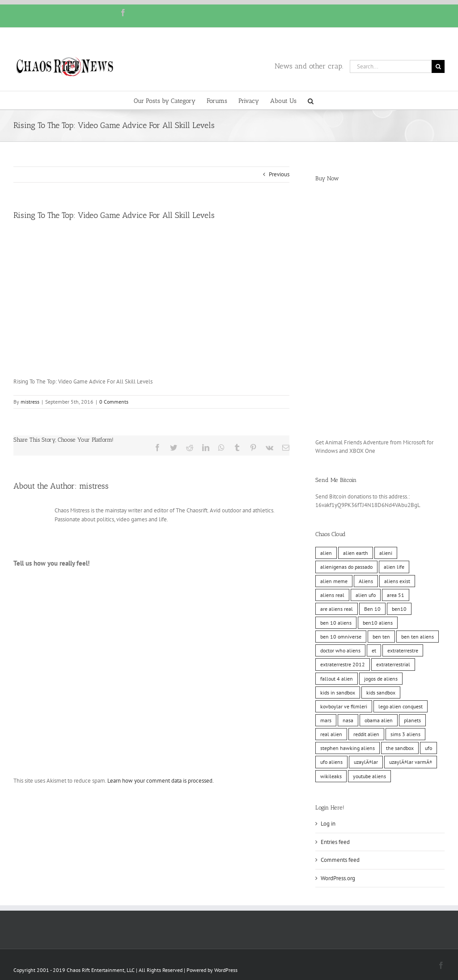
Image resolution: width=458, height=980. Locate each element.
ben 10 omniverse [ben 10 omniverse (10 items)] (341, 637)
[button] (311, 100)
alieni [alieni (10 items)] (386, 553)
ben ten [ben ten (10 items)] (381, 637)
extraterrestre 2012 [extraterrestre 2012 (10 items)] (343, 664)
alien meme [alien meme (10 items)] (334, 581)
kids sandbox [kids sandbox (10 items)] (381, 692)
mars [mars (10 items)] (326, 720)
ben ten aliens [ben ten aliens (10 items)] (418, 637)
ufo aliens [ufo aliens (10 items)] (331, 762)
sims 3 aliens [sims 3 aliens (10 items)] (405, 734)
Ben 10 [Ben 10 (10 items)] (372, 609)
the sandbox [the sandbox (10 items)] (400, 748)
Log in (328, 824)
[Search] (438, 66)
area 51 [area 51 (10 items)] (396, 595)
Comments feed (340, 860)
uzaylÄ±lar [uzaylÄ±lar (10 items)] (366, 762)
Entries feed (335, 842)
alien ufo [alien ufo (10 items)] (366, 595)
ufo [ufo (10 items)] (428, 748)
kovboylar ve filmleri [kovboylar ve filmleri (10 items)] (344, 706)
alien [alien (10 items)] (326, 553)
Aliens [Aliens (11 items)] (366, 581)
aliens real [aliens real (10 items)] (332, 595)
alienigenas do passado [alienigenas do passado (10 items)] (346, 567)
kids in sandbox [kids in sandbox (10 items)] (338, 692)
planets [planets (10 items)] (412, 720)
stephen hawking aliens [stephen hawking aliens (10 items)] (348, 748)
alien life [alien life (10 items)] (394, 567)
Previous (279, 174)
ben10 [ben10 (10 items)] (399, 609)
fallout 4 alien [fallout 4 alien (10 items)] (337, 679)
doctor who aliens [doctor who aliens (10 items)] (340, 650)
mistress (30, 402)
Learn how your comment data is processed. (161, 781)
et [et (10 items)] (374, 650)
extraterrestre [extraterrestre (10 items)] (403, 650)
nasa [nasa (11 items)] (348, 720)
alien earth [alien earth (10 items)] (356, 553)
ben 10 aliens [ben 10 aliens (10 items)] (336, 623)
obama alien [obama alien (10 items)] (379, 720)
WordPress (226, 970)
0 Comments (114, 402)
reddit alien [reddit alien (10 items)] (366, 734)
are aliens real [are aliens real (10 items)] (337, 609)
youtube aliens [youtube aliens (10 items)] (369, 776)
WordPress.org (338, 878)
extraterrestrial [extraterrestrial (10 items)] (393, 664)
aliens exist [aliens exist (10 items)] (397, 581)
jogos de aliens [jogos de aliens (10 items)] (381, 679)
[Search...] (391, 66)
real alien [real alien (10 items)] (331, 734)
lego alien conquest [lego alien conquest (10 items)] (401, 706)
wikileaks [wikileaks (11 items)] (331, 776)
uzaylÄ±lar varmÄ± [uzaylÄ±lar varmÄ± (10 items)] (411, 762)
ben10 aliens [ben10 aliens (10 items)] (378, 623)
